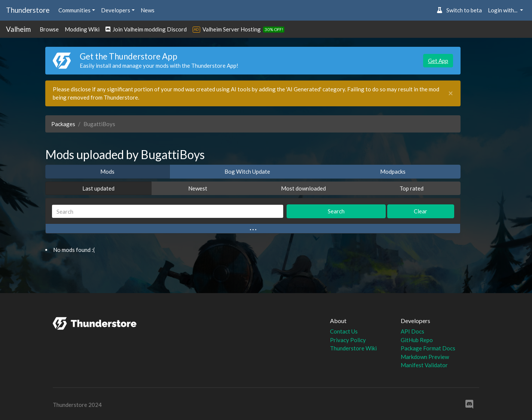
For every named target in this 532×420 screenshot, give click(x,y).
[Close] (451, 93)
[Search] (168, 211)
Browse (49, 29)
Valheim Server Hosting (232, 29)
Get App (438, 61)
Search (336, 211)
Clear (421, 211)
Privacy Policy (348, 340)
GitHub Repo (417, 340)
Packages (63, 124)
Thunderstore (28, 10)
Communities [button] (74, 10)
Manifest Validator (424, 365)
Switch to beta (459, 10)
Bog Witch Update (247, 171)
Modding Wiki (82, 29)
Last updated (98, 188)
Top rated (412, 188)
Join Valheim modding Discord (146, 29)
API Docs (412, 331)
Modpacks (393, 171)
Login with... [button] (503, 10)
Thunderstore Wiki (353, 348)
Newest (198, 188)
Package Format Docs (428, 348)
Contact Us (344, 331)
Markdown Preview (425, 357)
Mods (107, 171)
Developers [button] (116, 10)
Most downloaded (303, 188)
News (148, 10)
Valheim (18, 29)
